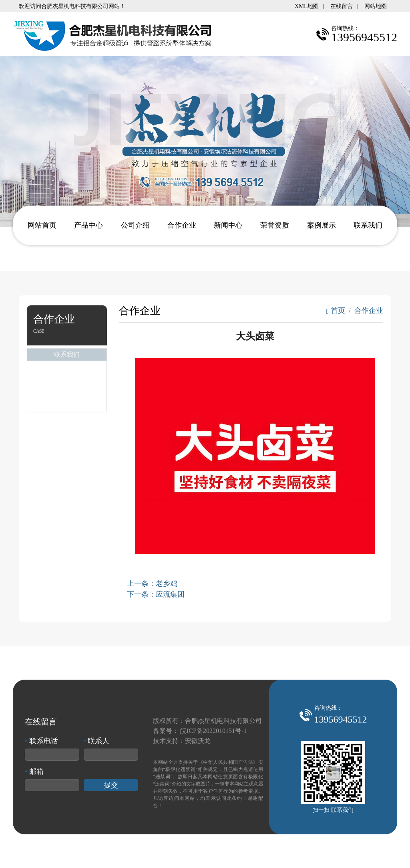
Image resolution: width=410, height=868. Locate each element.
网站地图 (376, 6)
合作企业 (182, 225)
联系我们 (368, 225)
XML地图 (307, 6)
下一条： (156, 594)
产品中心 (88, 225)
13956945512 (341, 719)
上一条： (152, 583)
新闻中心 (228, 225)
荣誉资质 (275, 225)
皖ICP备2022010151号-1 (213, 731)
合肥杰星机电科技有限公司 (223, 721)
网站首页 (42, 225)
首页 (336, 311)
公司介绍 (135, 225)
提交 (111, 785)
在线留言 (342, 6)
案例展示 (322, 225)
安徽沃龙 (198, 741)
